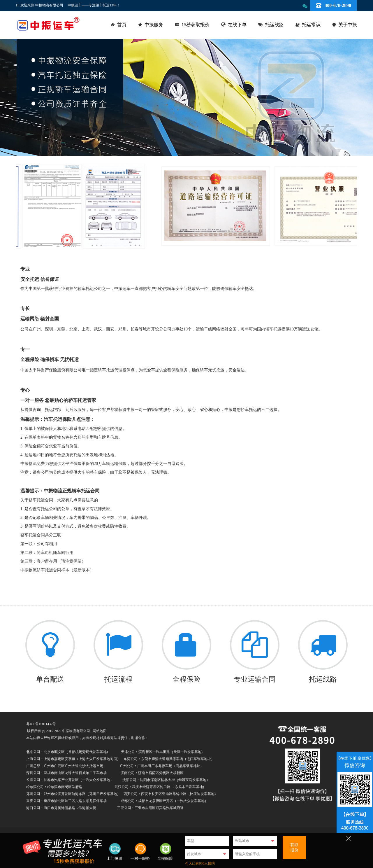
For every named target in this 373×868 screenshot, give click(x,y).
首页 (122, 25)
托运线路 (275, 25)
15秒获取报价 (196, 25)
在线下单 (237, 25)
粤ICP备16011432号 (41, 724)
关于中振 (348, 25)
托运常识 (311, 25)
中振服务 (154, 25)
